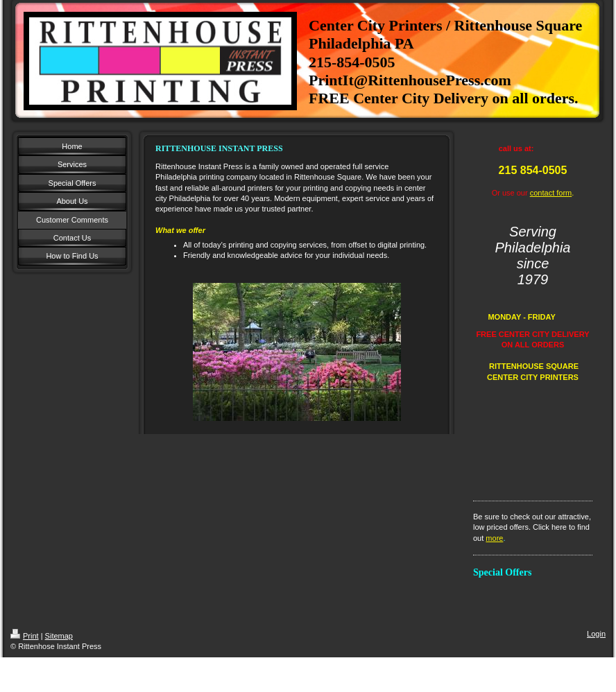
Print (25, 636)
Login (596, 634)
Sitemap (59, 636)
